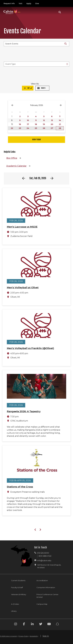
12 (44, 120)
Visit (21, 3)
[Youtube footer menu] (49, 624)
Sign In (46, 636)
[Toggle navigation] (67, 12)
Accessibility (34, 636)
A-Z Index (15, 604)
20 (52, 124)
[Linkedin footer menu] (32, 624)
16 (20, 124)
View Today (36, 140)
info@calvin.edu (44, 561)
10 (28, 120)
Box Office (12, 158)
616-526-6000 (43, 553)
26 (44, 128)
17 (28, 124)
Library (14, 611)
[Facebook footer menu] (24, 624)
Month (41, 88)
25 (36, 128)
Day (27, 88)
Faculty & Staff (17, 587)
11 (36, 120)
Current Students (18, 580)
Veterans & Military (19, 594)
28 (60, 128)
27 (52, 128)
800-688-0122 (45, 556)
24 (28, 128)
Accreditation (42, 580)
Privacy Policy (24, 636)
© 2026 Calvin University (9, 636)
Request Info (9, 3)
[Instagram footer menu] (16, 624)
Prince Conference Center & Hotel (47, 596)
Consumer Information (46, 587)
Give (37, 3)
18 (36, 124)
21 (60, 124)
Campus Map (42, 604)
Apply (29, 3)
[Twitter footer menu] (41, 624)
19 (44, 124)
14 (60, 120)
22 (12, 128)
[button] (60, 12)
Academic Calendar (16, 166)
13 (52, 120)
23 (20, 128)
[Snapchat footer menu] (57, 624)
